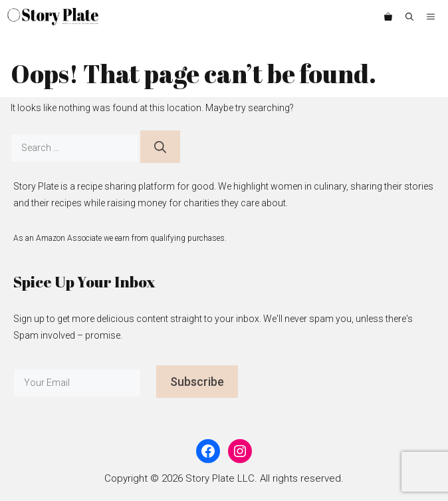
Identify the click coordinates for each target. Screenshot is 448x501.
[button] (409, 17)
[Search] (160, 147)
